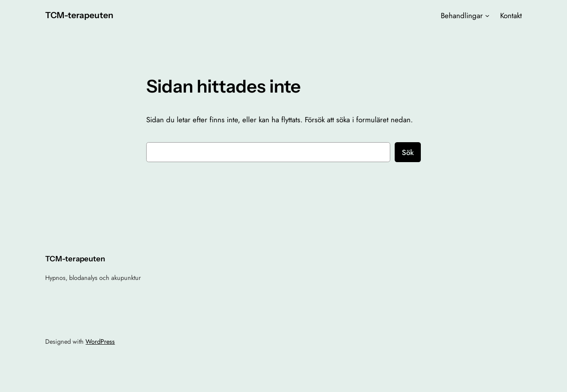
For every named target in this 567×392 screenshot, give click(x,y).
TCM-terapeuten (79, 15)
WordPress (100, 342)
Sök (408, 152)
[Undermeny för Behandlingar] (487, 16)
